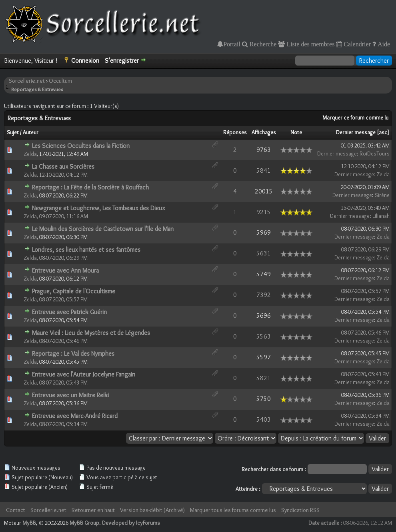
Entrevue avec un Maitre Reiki (70, 395)
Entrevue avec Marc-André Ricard (75, 416)
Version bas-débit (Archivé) (152, 510)
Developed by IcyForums (131, 523)
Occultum (60, 81)
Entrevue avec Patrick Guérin (69, 312)
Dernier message (356, 132)
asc (383, 132)
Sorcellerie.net (27, 81)
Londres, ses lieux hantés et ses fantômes (86, 250)
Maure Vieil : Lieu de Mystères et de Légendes (91, 333)
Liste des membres (310, 44)
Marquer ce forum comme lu (355, 118)
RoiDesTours (375, 153)
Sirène (382, 195)
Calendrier (356, 44)
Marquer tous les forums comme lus (233, 510)
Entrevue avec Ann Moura (65, 270)
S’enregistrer (122, 61)
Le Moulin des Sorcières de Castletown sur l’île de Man (103, 229)
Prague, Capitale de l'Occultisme (74, 291)
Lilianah (381, 216)
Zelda (30, 154)
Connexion (85, 61)
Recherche (262, 44)
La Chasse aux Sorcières (63, 166)
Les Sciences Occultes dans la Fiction (81, 146)
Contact (16, 510)
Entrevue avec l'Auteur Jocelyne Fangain (84, 374)
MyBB (29, 523)
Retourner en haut (93, 510)
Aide (383, 44)
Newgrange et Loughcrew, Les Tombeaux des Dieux (98, 208)
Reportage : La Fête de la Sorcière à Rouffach (90, 187)
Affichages (264, 132)
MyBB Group (84, 523)
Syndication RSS (300, 510)
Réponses (235, 132)
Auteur (31, 132)
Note (296, 132)
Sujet (13, 132)
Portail (232, 44)
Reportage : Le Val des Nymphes (73, 354)
